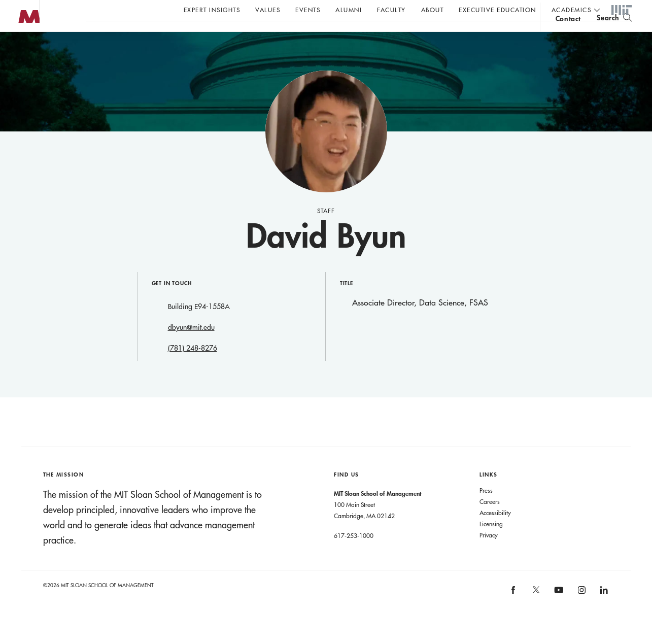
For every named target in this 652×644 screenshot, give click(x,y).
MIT (622, 11)
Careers (490, 522)
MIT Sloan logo (26, 50)
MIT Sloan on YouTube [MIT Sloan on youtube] (557, 616)
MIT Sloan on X (535, 614)
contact (568, 37)
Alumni (349, 10)
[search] (614, 36)
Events (308, 10)
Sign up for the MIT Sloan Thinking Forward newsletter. (344, 36)
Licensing (491, 544)
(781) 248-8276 (193, 368)
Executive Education (497, 10)
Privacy (489, 555)
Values (268, 10)
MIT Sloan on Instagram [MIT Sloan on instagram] (581, 613)
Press (486, 511)
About (433, 10)
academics (572, 10)
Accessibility (495, 533)
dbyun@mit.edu (191, 348)
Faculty (391, 10)
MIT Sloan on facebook (514, 613)
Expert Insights (212, 10)
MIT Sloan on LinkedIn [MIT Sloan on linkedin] (603, 613)
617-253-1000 (354, 556)
